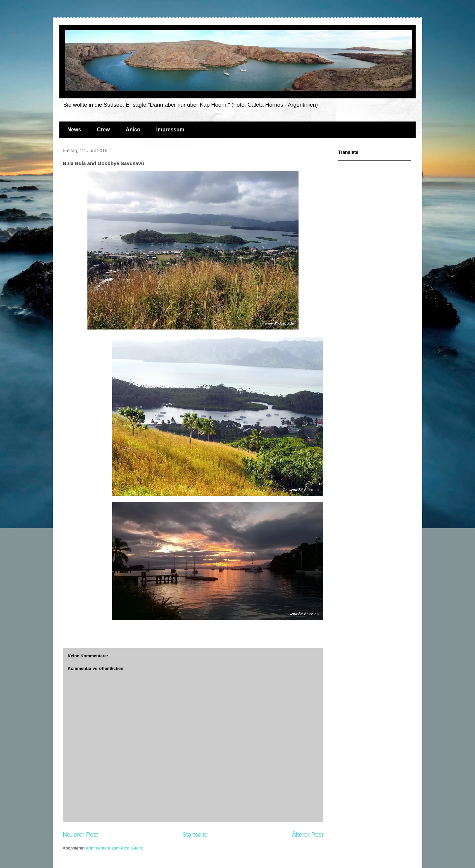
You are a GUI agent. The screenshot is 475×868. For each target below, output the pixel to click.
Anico (133, 130)
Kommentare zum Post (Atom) (115, 848)
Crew (103, 130)
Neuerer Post (80, 835)
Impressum (170, 130)
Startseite (195, 835)
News (74, 130)
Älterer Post (308, 835)
